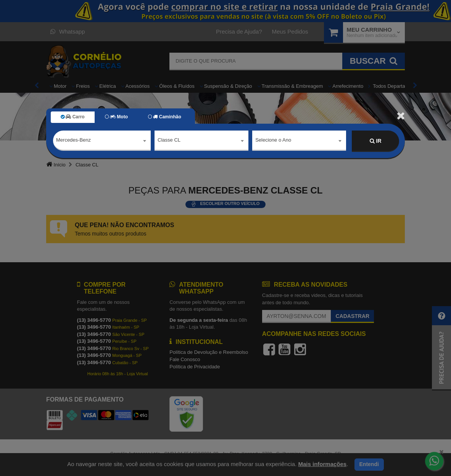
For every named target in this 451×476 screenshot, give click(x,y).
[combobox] (102, 141)
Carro (73, 117)
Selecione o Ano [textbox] (273, 141)
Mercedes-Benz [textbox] (73, 141)
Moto (116, 117)
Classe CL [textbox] (169, 141)
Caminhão (165, 117)
